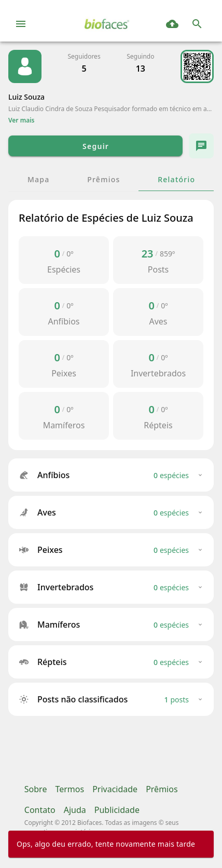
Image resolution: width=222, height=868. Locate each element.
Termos (70, 789)
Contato (40, 810)
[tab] (38, 179)
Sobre (36, 789)
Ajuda (75, 810)
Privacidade (115, 789)
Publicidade (117, 810)
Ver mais (22, 120)
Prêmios (162, 789)
